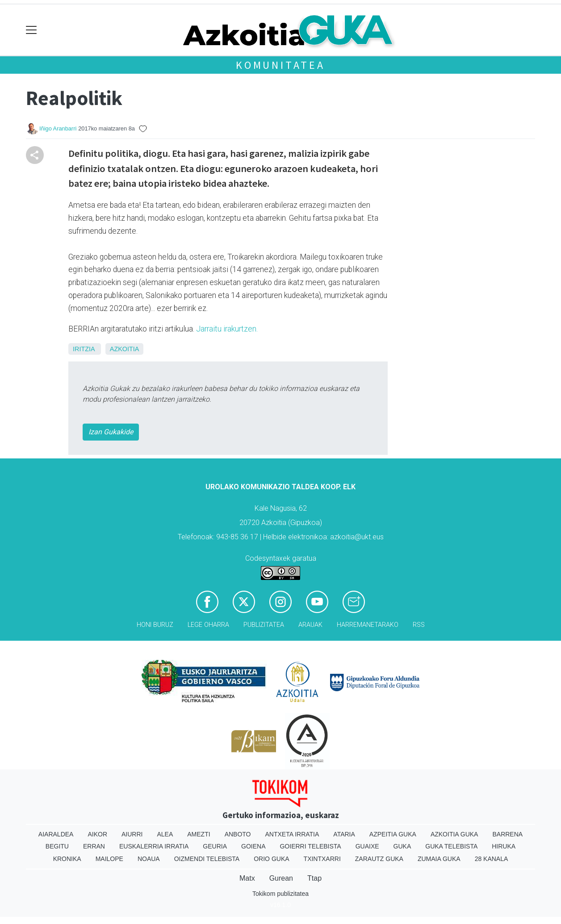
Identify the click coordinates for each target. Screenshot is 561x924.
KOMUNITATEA (280, 65)
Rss (419, 625)
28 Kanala (492, 859)
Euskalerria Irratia (154, 846)
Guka (402, 846)
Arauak (310, 625)
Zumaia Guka (439, 859)
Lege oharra (208, 625)
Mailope (109, 859)
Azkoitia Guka (454, 834)
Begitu (57, 846)
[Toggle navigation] (31, 30)
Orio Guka (271, 859)
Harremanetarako (368, 625)
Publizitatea (264, 625)
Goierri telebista (310, 846)
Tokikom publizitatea (280, 894)
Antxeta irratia (292, 834)
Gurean (281, 878)
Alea (165, 834)
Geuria (215, 846)
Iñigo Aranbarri (58, 128)
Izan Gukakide (111, 432)
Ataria (344, 834)
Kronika (67, 859)
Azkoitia (125, 349)
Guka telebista (451, 846)
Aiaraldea (56, 834)
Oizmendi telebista (207, 859)
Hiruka (504, 846)
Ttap (314, 878)
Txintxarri (322, 859)
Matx (247, 878)
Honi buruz (155, 625)
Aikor (97, 834)
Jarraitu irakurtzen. (227, 329)
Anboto (238, 834)
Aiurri (132, 834)
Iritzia (84, 349)
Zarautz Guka (379, 859)
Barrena (507, 834)
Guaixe (367, 846)
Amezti (199, 834)
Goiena (253, 846)
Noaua (149, 859)
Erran (94, 846)
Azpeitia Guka (393, 834)
